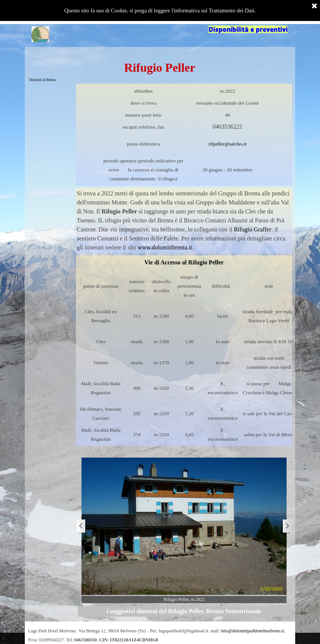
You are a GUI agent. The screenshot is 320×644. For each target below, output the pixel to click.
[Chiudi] (314, 6)
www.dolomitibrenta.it (165, 247)
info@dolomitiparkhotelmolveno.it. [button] (253, 631)
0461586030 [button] (86, 640)
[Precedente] (82, 526)
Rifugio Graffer (253, 229)
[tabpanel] (184, 135)
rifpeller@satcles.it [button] (227, 144)
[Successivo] (287, 526)
